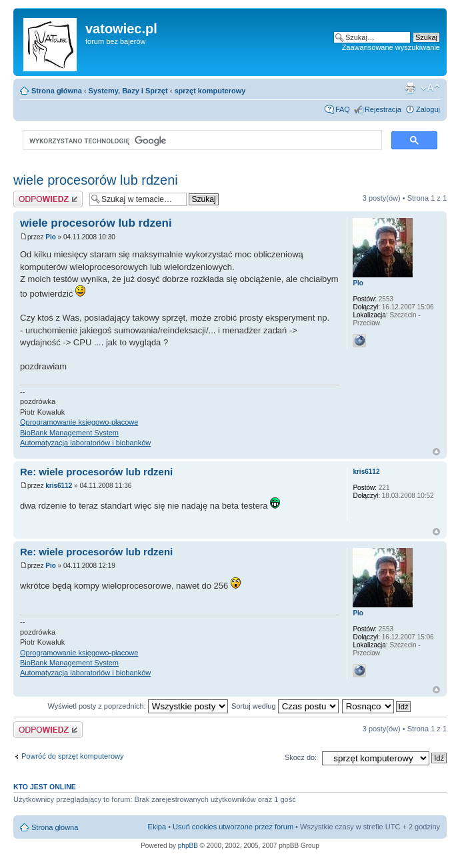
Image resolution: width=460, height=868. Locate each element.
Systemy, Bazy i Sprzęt (128, 91)
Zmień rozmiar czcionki (430, 88)
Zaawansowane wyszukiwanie (391, 47)
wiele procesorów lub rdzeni (96, 180)
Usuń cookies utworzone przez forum (233, 827)
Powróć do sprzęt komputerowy (72, 756)
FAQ (343, 109)
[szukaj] (201, 141)
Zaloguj (428, 109)
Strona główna (57, 91)
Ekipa (157, 827)
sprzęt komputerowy (210, 91)
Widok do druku (410, 88)
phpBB (188, 846)
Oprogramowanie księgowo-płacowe (79, 422)
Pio (51, 237)
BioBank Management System (69, 433)
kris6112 (59, 486)
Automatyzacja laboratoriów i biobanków (85, 443)
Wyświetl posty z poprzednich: (138, 706)
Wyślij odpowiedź (48, 199)
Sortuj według (285, 706)
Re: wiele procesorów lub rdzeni (96, 472)
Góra (436, 452)
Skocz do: (301, 757)
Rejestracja (383, 109)
